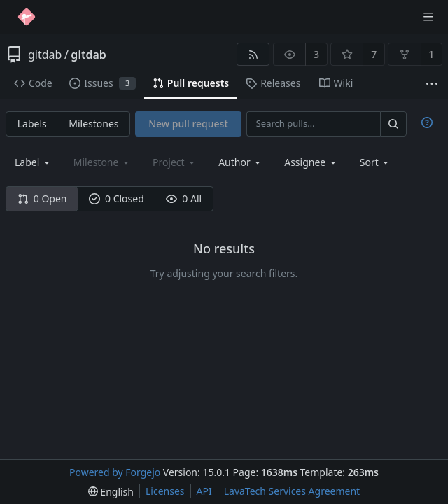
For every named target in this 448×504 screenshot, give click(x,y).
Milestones (93, 124)
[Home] (27, 17)
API (204, 491)
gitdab (45, 55)
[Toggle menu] (428, 17)
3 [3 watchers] (316, 54)
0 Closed (117, 198)
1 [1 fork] (431, 54)
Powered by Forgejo (115, 472)
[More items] (432, 84)
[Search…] (393, 124)
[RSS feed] (253, 54)
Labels (32, 124)
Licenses (165, 491)
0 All (184, 198)
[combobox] (33, 162)
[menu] (376, 162)
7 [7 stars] (374, 54)
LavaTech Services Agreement (292, 491)
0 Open (42, 198)
